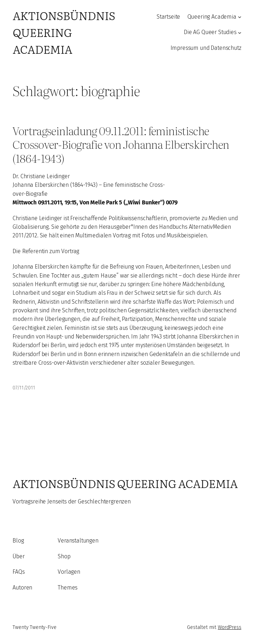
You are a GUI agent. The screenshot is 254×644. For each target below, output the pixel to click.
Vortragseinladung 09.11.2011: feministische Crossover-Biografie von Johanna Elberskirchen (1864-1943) (121, 145)
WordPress (230, 627)
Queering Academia (212, 17)
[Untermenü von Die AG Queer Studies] (240, 32)
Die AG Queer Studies (210, 32)
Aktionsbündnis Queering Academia (64, 32)
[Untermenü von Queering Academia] (240, 17)
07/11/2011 (24, 388)
